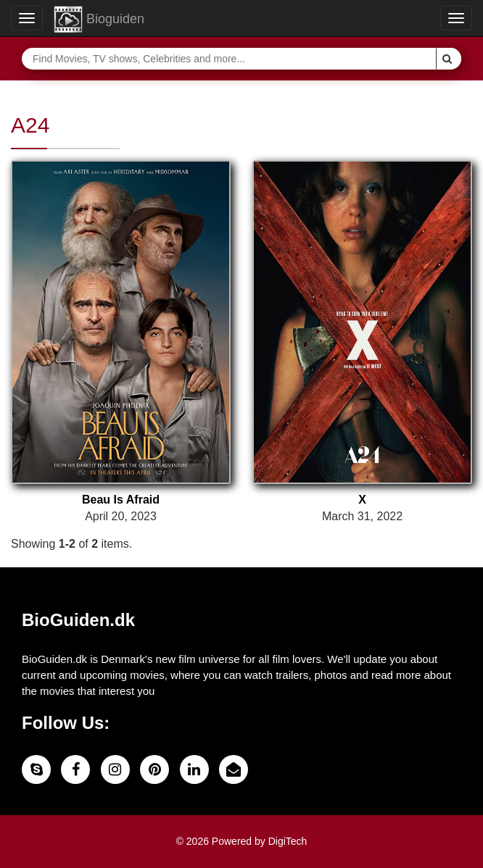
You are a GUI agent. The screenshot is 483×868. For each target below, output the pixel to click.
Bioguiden (99, 20)
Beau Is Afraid (121, 500)
